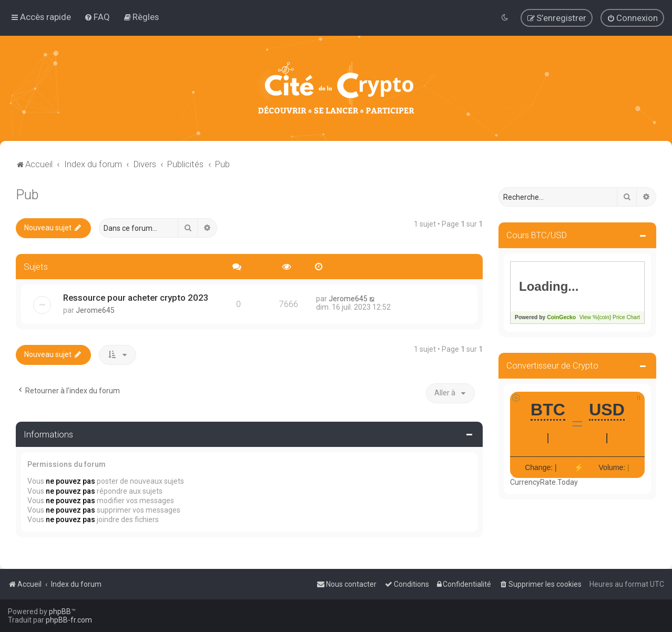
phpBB (60, 611)
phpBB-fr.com (69, 620)
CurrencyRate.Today (544, 482)
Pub (27, 195)
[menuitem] (97, 17)
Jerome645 (95, 310)
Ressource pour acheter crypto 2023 (136, 298)
